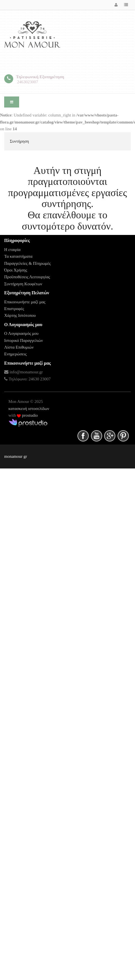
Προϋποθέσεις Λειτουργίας (27, 277)
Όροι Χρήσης (16, 270)
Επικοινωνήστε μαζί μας (25, 302)
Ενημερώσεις (15, 354)
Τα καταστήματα (18, 256)
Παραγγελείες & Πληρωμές (28, 263)
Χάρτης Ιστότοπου (20, 315)
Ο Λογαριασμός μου (21, 333)
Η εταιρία (12, 250)
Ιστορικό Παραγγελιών (24, 340)
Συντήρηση (19, 141)
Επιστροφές (14, 309)
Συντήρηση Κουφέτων (23, 284)
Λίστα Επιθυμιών (19, 347)
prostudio (29, 415)
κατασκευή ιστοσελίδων (29, 409)
